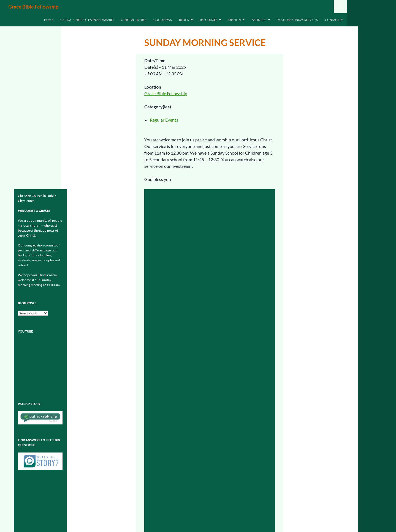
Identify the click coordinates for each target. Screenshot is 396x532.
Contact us (334, 20)
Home (49, 20)
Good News (163, 20)
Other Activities (134, 20)
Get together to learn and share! (87, 20)
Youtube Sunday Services (298, 20)
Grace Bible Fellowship (33, 7)
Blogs (184, 20)
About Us (259, 20)
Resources (209, 20)
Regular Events (164, 120)
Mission (234, 20)
